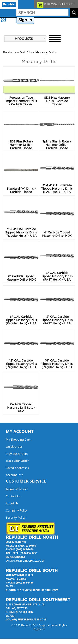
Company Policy (45, 20)
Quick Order (14, 447)
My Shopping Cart (18, 439)
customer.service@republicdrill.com (32, 590)
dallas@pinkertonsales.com (26, 619)
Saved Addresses (17, 468)
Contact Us (65, 20)
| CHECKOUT (66, 4)
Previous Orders (17, 454)
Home (12, 20)
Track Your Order (17, 461)
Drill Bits (26, 53)
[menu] (25, 39)
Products (24, 39)
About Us (7, 28)
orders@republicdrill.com (25, 561)
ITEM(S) (51, 4)
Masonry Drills (46, 53)
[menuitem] (25, 39)
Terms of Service (17, 489)
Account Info (15, 475)
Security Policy (16, 517)
